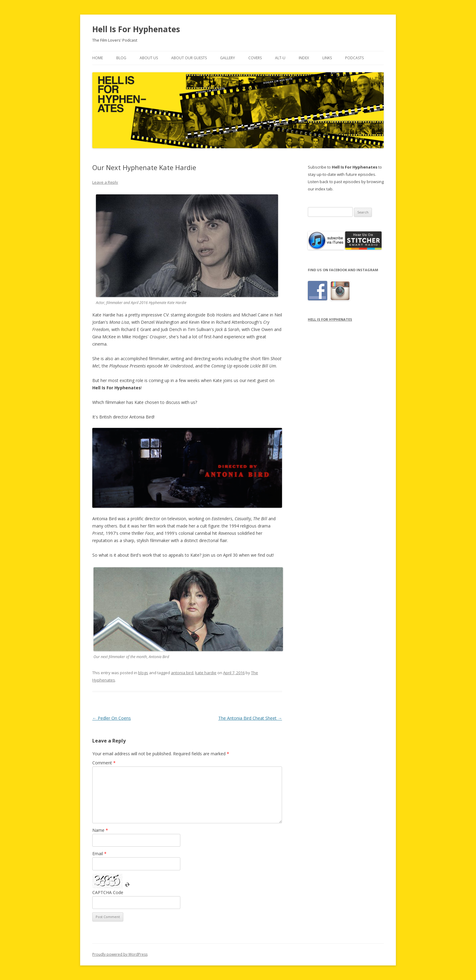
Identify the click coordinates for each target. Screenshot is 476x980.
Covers (255, 58)
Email (99, 854)
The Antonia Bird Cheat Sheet (250, 718)
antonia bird (182, 673)
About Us (149, 58)
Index (304, 58)
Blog (121, 58)
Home (98, 58)
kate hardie (206, 673)
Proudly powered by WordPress (120, 954)
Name (100, 830)
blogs (143, 673)
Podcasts (354, 58)
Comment (104, 763)
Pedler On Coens (112, 718)
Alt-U (280, 58)
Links (327, 58)
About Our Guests (189, 58)
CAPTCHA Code (108, 892)
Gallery (228, 58)
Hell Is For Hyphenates (136, 29)
